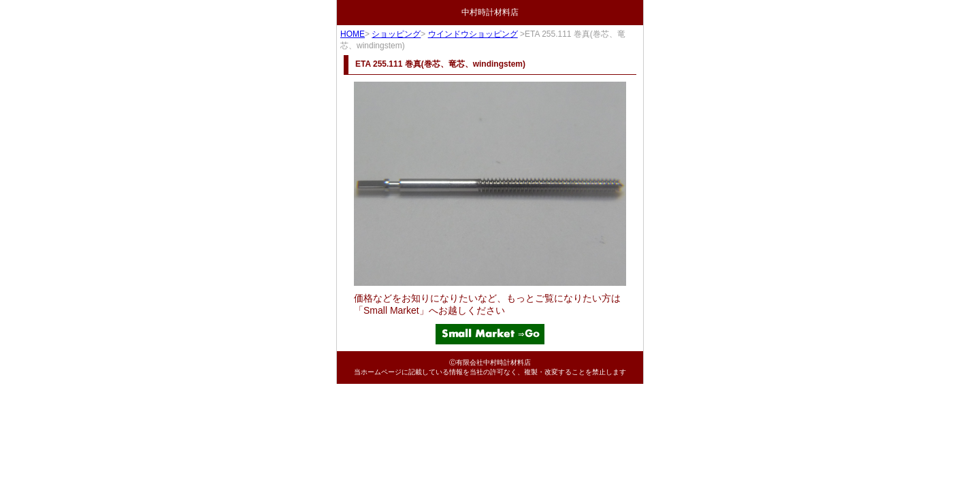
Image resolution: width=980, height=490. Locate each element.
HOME (353, 34)
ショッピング (396, 34)
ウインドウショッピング (473, 34)
